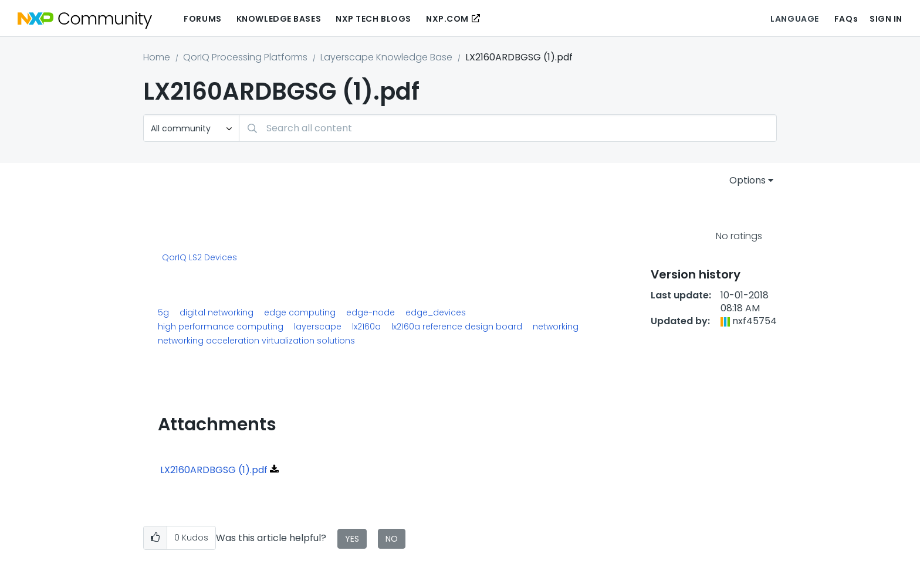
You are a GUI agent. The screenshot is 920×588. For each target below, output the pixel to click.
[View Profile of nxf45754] (755, 321)
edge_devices (436, 312)
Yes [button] (352, 539)
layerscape (318, 327)
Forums (202, 19)
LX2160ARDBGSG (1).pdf (214, 470)
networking (556, 327)
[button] (155, 538)
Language (794, 19)
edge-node (371, 312)
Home (157, 57)
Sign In (886, 19)
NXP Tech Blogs (373, 19)
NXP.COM (447, 19)
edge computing (300, 312)
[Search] (508, 128)
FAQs (846, 19)
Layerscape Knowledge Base (386, 57)
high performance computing (221, 327)
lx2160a (366, 327)
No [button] (392, 539)
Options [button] (747, 180)
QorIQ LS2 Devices (199, 258)
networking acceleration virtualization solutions (256, 341)
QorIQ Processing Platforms (245, 57)
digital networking (217, 312)
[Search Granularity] (191, 128)
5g (163, 312)
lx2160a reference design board (457, 327)
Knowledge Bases (279, 19)
